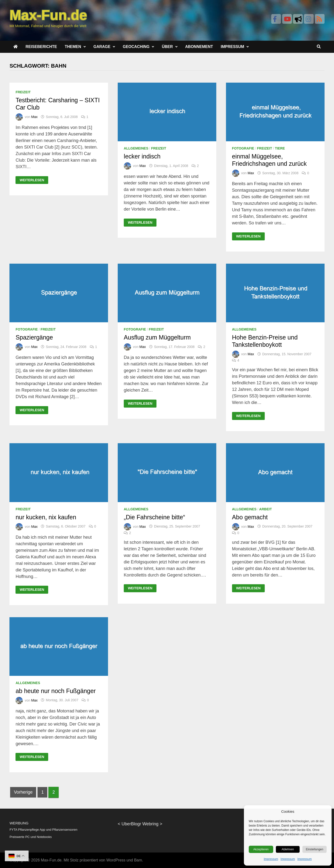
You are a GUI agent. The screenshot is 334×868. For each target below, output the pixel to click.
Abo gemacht (250, 517)
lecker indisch (142, 156)
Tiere (280, 148)
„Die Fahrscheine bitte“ (154, 517)
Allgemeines (136, 148)
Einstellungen (315, 849)
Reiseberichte (41, 47)
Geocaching (136, 47)
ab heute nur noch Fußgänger (56, 691)
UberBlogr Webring (140, 824)
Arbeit (265, 509)
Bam (138, 860)
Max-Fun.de (51, 860)
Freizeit (23, 92)
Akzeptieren (261, 849)
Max (34, 117)
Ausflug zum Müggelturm (157, 337)
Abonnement (199, 47)
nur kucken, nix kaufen (46, 517)
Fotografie (243, 148)
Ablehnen (288, 849)
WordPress (116, 860)
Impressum (271, 859)
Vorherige (23, 792)
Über (167, 47)
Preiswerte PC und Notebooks (31, 837)
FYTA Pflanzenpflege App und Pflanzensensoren (43, 830)
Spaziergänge (34, 337)
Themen (73, 47)
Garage (102, 47)
